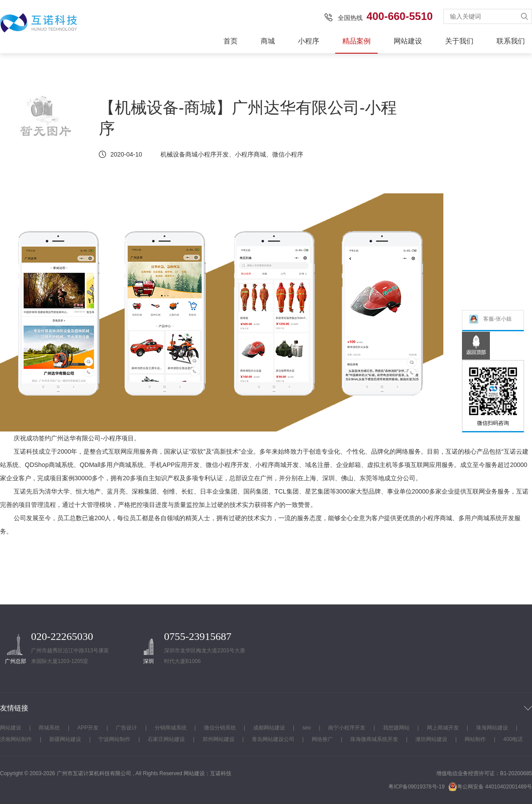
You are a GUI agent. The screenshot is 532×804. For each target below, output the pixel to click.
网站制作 (475, 739)
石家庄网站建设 (166, 739)
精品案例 (356, 41)
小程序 (309, 41)
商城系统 (49, 728)
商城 (268, 41)
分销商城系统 (171, 728)
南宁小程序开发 (347, 728)
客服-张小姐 (490, 320)
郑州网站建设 (219, 739)
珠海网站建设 (492, 728)
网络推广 (322, 739)
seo (307, 728)
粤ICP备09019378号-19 (417, 787)
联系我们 (511, 41)
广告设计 (126, 728)
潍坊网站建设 (431, 739)
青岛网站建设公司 (273, 739)
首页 (231, 41)
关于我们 (459, 41)
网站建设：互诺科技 (207, 773)
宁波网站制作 (114, 739)
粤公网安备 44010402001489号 (490, 786)
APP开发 (88, 728)
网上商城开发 (443, 728)
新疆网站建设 (65, 739)
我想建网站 (396, 728)
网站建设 (408, 41)
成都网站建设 (269, 728)
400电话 (513, 739)
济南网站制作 (16, 739)
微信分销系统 (220, 728)
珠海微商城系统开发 (374, 739)
